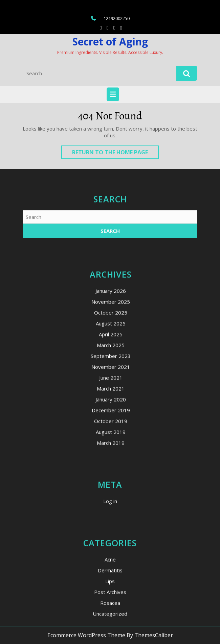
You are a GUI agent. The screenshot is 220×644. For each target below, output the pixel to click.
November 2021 (111, 437)
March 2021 (111, 459)
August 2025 (111, 394)
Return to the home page (115, 154)
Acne (110, 630)
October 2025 (111, 383)
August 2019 (111, 502)
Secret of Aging (110, 42)
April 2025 (111, 405)
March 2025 (111, 415)
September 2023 (111, 426)
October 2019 (111, 491)
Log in (110, 571)
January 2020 (111, 470)
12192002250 (117, 18)
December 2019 (111, 481)
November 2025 (111, 372)
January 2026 (111, 361)
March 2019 (111, 513)
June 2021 (111, 448)
